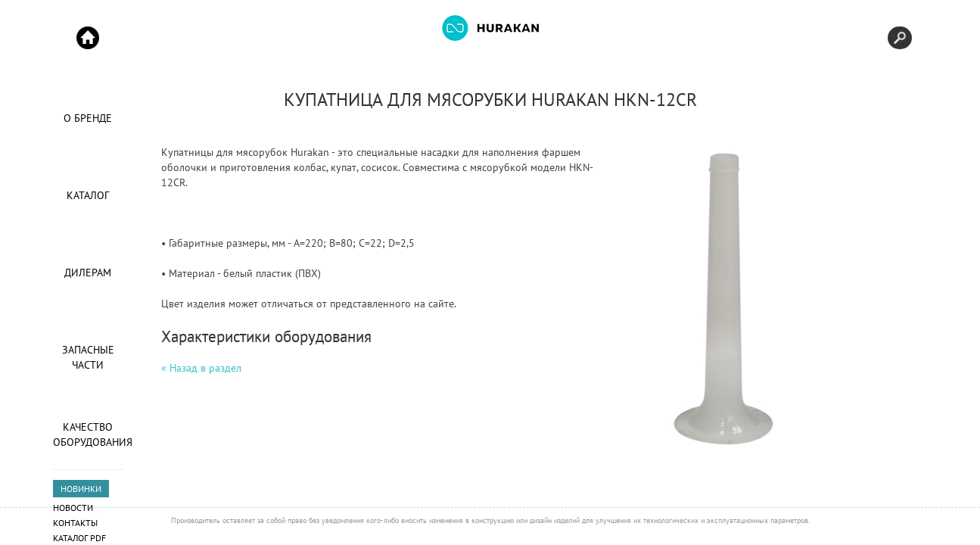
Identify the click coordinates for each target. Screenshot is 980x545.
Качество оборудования (88, 434)
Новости (73, 508)
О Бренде (88, 118)
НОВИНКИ (81, 489)
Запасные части (88, 357)
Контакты (75, 523)
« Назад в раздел (201, 368)
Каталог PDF (79, 538)
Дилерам (88, 272)
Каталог (88, 195)
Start (88, 38)
